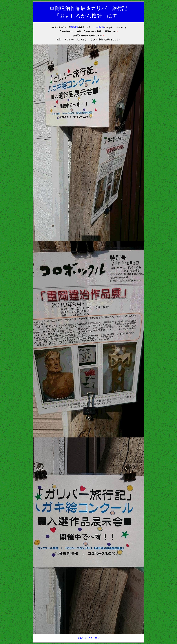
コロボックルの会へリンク (89, 638)
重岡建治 (74, 27)
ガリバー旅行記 (97, 27)
